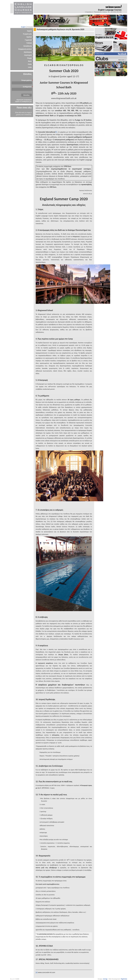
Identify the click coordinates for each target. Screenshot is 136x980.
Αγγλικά (29, 37)
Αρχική (29, 31)
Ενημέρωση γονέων (25, 49)
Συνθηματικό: (27, 87)
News (30, 61)
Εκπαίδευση (28, 46)
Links (30, 67)
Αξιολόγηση (28, 52)
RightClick (124, 979)
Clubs (30, 64)
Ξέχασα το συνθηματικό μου (23, 101)
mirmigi (105, 979)
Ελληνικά (30, 27)
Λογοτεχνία (28, 55)
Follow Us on (100, 54)
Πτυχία (29, 58)
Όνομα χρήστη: (27, 80)
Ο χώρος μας (27, 34)
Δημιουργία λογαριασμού (24, 100)
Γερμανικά (28, 40)
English (23, 27)
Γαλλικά (29, 43)
